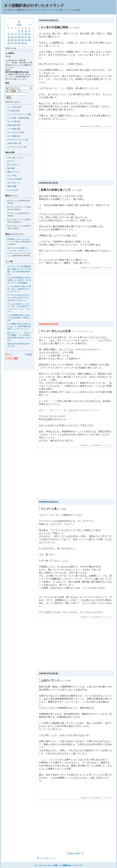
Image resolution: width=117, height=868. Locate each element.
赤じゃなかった (14, 183)
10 (26, 34)
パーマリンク (107, 126)
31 (26, 43)
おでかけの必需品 (15, 179)
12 (9, 37)
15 (19, 37)
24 (26, 40)
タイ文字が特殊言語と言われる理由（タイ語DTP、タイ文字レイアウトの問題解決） (19, 280)
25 (29, 40)
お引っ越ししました (15, 158)
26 (9, 43)
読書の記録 (12, 125)
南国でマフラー (14, 172)
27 (12, 43)
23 (22, 40)
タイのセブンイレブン (16, 140)
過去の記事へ (75, 853)
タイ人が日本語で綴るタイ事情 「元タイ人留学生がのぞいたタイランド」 (19, 289)
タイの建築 (12, 136)
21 (16, 40)
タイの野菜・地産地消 (16, 118)
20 (12, 40)
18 (29, 37)
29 (19, 43)
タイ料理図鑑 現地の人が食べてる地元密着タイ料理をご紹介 (19, 318)
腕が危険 (11, 168)
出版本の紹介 (13, 143)
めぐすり (11, 161)
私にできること (14, 165)
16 (22, 37)
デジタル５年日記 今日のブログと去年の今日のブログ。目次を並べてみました (19, 298)
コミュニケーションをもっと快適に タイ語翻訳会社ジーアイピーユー (58, 865)
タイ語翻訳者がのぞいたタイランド (34, 5)
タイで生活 (12, 107)
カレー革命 (12, 176)
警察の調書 (12, 186)
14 (16, 37)
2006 (19, 25)
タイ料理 (11, 111)
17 (26, 37)
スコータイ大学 (14, 132)
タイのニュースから (15, 147)
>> (30, 25)
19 (9, 40)
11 (29, 34)
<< (8, 25)
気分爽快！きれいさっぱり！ (19, 239)
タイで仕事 (12, 122)
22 (19, 40)
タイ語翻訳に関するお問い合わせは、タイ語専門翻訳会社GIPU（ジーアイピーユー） (19, 326)
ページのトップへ (47, 858)
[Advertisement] (75, 157)
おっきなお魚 (13, 190)
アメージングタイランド (17, 114)
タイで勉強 (12, 129)
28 (16, 43)
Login (29, 354)
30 (22, 43)
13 (12, 37)
